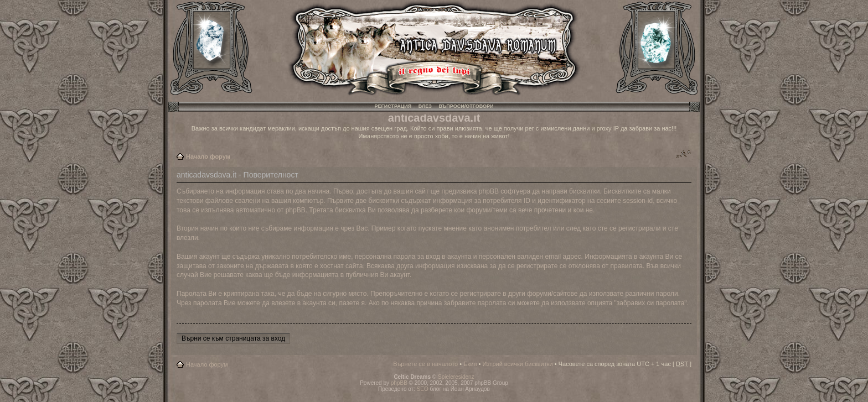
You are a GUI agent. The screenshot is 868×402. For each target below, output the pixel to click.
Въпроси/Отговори (466, 106)
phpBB (399, 383)
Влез (425, 106)
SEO (423, 389)
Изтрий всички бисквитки (517, 364)
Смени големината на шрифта (683, 154)
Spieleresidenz (456, 377)
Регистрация (393, 106)
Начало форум (208, 156)
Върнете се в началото (425, 364)
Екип (470, 364)
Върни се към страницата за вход (233, 338)
